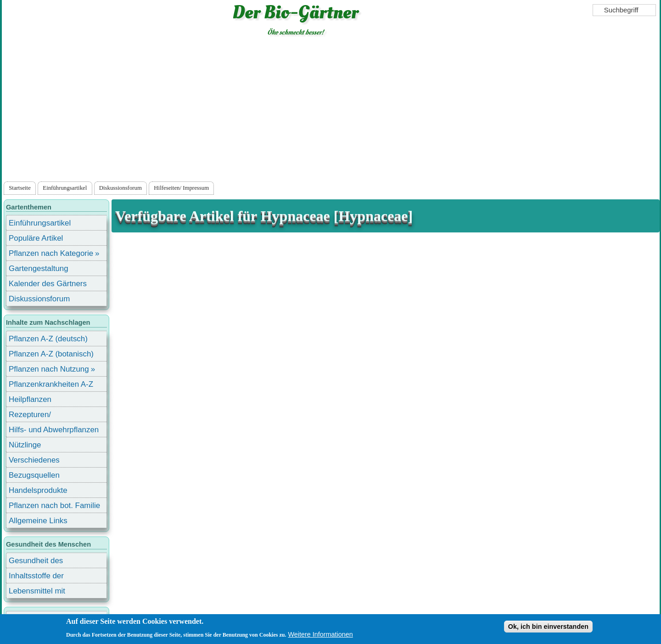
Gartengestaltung (39, 268)
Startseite (20, 188)
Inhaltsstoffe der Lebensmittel (36, 577)
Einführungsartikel (65, 188)
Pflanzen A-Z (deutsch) (48, 339)
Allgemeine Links (38, 521)
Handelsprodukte (38, 490)
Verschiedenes (34, 460)
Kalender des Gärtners (48, 284)
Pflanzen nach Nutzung (49, 369)
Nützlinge (25, 445)
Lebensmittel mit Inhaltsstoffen (37, 592)
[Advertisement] (330, 111)
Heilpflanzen (30, 399)
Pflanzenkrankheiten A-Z (51, 384)
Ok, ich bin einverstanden (548, 627)
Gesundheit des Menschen (36, 562)
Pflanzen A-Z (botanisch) (51, 354)
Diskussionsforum (120, 188)
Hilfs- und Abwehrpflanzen (54, 430)
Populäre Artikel (36, 238)
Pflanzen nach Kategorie (51, 253)
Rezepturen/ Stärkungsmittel (35, 416)
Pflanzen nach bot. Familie (54, 506)
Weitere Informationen (320, 634)
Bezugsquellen (34, 475)
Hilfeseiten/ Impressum (181, 188)
